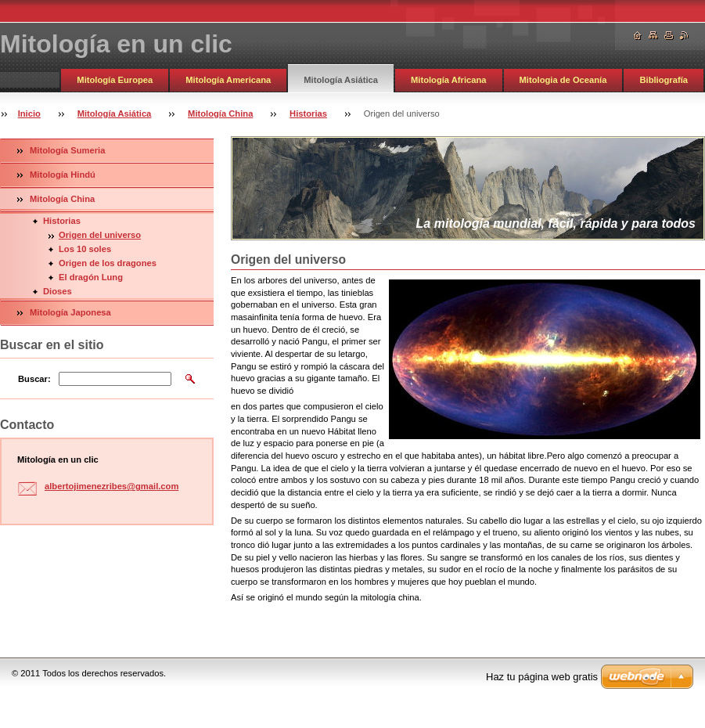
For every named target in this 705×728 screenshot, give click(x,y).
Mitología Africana (449, 80)
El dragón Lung (91, 277)
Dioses (58, 291)
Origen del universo (100, 235)
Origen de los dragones (108, 263)
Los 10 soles (85, 249)
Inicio (29, 114)
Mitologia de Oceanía (563, 80)
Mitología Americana (228, 80)
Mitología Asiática (341, 80)
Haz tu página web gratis (542, 677)
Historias (308, 114)
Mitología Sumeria (67, 150)
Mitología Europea (115, 80)
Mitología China (220, 114)
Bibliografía (664, 80)
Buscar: (34, 379)
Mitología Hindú (63, 175)
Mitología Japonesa (70, 312)
